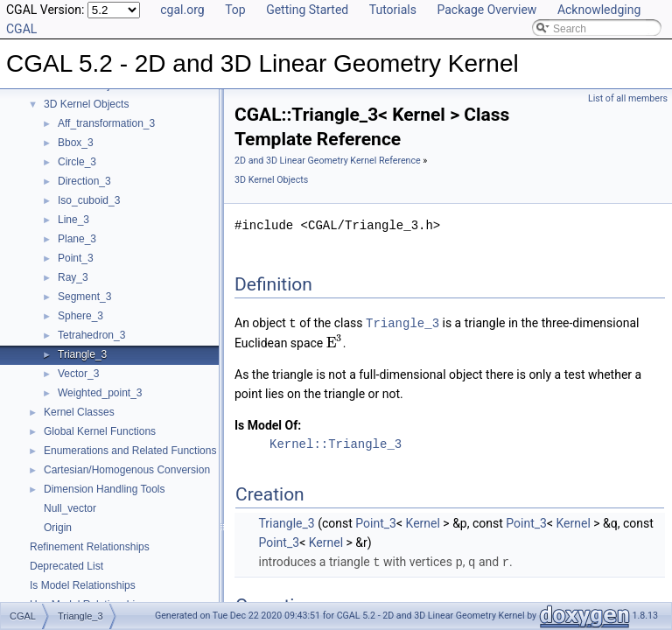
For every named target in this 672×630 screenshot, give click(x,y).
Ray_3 (73, 277)
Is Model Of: (268, 424)
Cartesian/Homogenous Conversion (127, 470)
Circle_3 (77, 162)
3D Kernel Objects (86, 104)
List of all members (628, 98)
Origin (58, 528)
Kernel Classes (79, 412)
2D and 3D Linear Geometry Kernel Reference (328, 161)
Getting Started (307, 10)
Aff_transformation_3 (106, 123)
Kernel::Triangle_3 (336, 443)
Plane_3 (77, 239)
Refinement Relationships (90, 547)
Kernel (423, 522)
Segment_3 (84, 297)
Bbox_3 (76, 143)
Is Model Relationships (83, 585)
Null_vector (70, 508)
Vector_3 (78, 374)
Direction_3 (84, 181)
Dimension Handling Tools (105, 489)
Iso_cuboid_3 (89, 200)
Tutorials (393, 10)
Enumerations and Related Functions (130, 451)
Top (235, 10)
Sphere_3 (80, 316)
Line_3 (73, 220)
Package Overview (486, 10)
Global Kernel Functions (100, 431)
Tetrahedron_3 (91, 335)
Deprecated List (66, 566)
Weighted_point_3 (100, 393)
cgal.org (182, 10)
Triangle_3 (82, 354)
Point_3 (76, 258)
